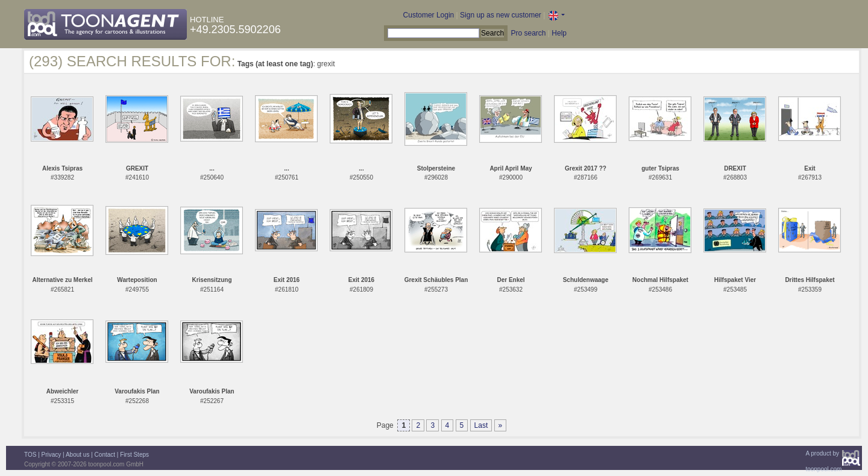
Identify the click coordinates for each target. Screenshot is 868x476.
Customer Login (429, 15)
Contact (105, 455)
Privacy (52, 455)
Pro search (528, 33)
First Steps (134, 455)
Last (481, 425)
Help (559, 33)
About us (77, 455)
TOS (30, 455)
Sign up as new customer (501, 15)
